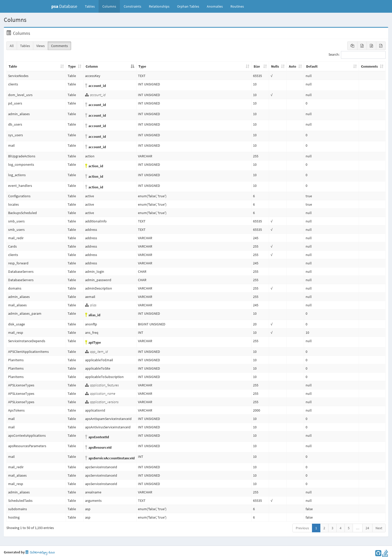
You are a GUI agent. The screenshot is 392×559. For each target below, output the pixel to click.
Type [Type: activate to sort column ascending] (72, 66)
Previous (302, 528)
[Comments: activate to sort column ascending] (372, 67)
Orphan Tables (188, 6)
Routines (237, 6)
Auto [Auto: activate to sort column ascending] (293, 66)
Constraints (132, 6)
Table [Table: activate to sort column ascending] (13, 66)
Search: (357, 55)
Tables (92, 6)
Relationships (159, 6)
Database (64, 6)
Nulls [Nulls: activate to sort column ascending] (275, 66)
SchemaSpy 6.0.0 (40, 553)
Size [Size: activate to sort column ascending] (257, 66)
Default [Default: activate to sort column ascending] (312, 66)
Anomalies (215, 6)
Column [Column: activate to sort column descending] (92, 66)
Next (379, 528)
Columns (109, 6)
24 (367, 528)
